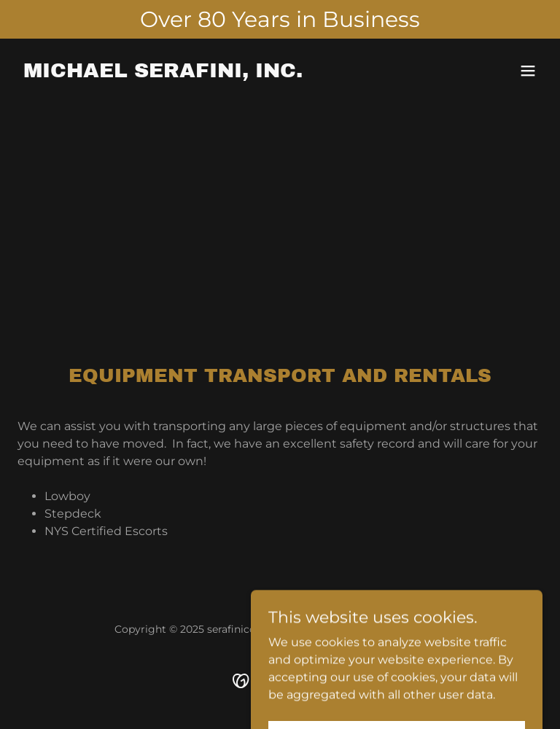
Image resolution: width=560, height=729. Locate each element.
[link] (163, 73)
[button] (528, 71)
